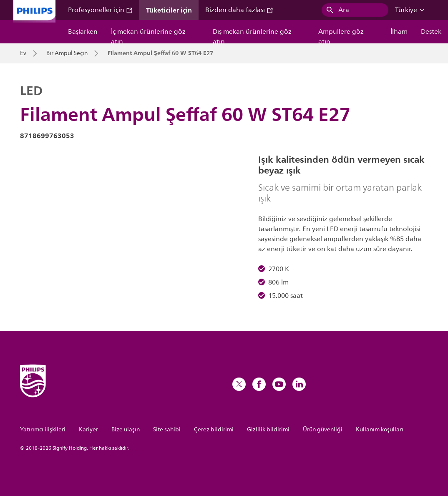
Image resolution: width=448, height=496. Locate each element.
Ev (23, 53)
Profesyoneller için (100, 10)
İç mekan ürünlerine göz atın (148, 35)
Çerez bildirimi (214, 429)
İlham (399, 32)
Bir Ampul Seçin (67, 53)
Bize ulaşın (126, 429)
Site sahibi (167, 429)
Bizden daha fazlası (239, 10)
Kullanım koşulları (380, 429)
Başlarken (83, 32)
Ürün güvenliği (323, 429)
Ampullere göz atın (341, 35)
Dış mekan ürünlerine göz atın (252, 35)
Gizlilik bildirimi (268, 429)
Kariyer (88, 429)
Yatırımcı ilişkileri (43, 429)
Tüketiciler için (169, 10)
